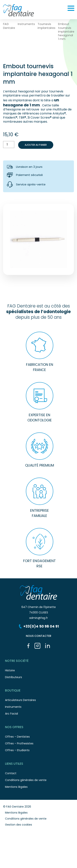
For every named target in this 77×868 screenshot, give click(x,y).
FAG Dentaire (9, 26)
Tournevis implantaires (47, 26)
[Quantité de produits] (9, 145)
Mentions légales (16, 813)
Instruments (26, 24)
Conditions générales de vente (39, 781)
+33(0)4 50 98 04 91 (38, 626)
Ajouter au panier (36, 145)
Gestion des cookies (19, 825)
